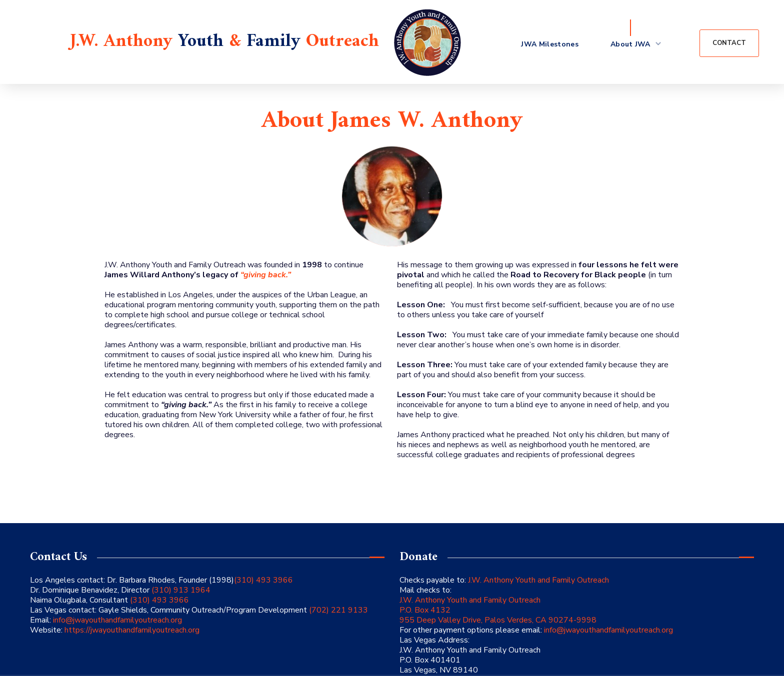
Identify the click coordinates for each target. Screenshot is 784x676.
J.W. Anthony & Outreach (224, 42)
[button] (729, 43)
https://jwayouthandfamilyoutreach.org (132, 630)
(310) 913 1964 (180, 590)
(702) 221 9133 (337, 610)
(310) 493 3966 (263, 580)
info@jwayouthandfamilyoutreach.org (117, 620)
